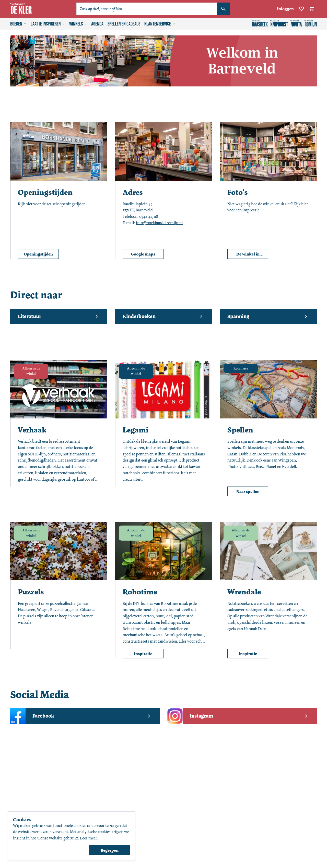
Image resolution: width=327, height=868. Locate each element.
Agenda (97, 24)
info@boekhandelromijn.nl (159, 223)
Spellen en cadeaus (124, 24)
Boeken (18, 24)
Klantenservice (160, 24)
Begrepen (110, 850)
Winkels (78, 24)
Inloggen (285, 9)
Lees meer (88, 838)
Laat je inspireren (48, 24)
